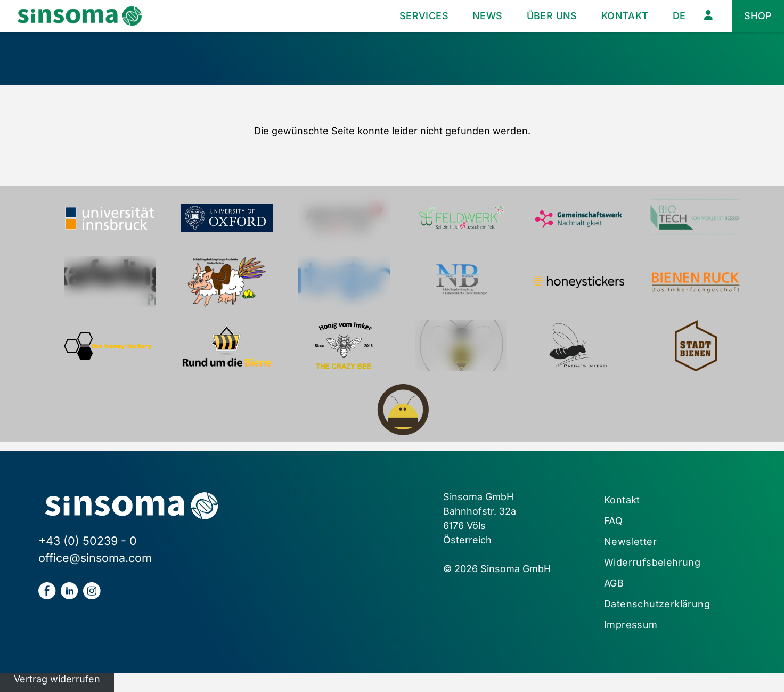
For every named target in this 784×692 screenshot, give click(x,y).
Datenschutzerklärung (657, 604)
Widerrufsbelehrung (652, 562)
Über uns (552, 16)
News (488, 16)
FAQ (613, 521)
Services (424, 16)
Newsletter (630, 542)
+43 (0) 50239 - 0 (88, 541)
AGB (614, 583)
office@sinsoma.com (95, 558)
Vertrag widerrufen (57, 679)
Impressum (631, 625)
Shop (758, 16)
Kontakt (625, 16)
